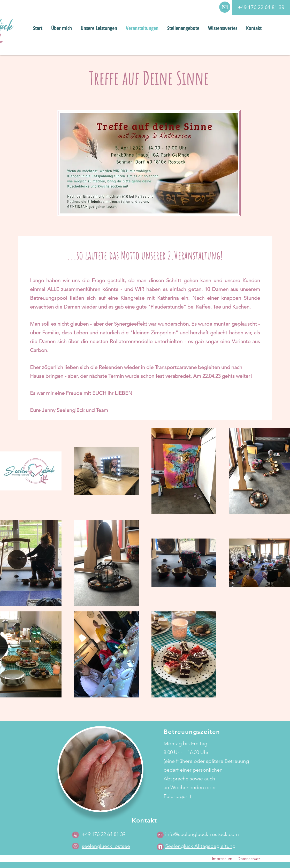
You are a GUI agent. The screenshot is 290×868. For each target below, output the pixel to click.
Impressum (222, 859)
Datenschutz (249, 859)
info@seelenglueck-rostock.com (202, 834)
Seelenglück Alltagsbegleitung (200, 846)
